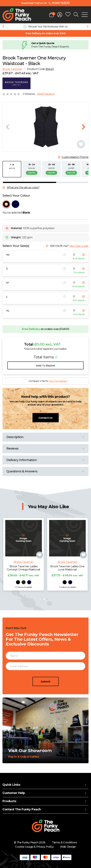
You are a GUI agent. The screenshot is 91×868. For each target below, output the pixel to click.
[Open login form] (60, 15)
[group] (45, 27)
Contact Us (45, 418)
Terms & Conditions (64, 842)
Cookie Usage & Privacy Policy (34, 847)
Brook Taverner (12, 69)
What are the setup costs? (23, 188)
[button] (44, 599)
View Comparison (58, 381)
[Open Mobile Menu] (85, 15)
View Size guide (79, 246)
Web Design (68, 847)
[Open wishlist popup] (68, 15)
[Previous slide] (3, 27)
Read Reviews (46, 94)
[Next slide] (88, 27)
